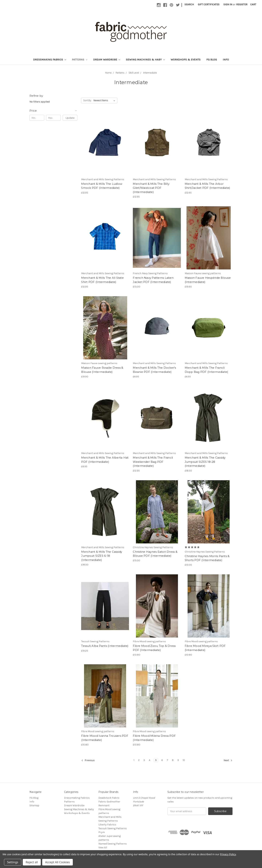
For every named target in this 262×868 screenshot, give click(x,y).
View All (103, 848)
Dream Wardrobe (107, 60)
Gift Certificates (209, 4)
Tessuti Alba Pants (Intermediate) (105, 646)
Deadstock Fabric (109, 798)
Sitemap (34, 805)
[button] (53, 111)
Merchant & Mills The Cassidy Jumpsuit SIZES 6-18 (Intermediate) (102, 556)
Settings (13, 862)
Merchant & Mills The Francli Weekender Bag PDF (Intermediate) (153, 462)
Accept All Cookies (57, 862)
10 (184, 760)
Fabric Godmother (109, 802)
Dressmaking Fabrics (50, 60)
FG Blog (212, 60)
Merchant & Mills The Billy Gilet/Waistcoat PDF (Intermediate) (151, 188)
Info (226, 60)
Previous (88, 760)
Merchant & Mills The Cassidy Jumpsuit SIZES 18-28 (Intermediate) (205, 462)
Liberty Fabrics (107, 825)
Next (228, 760)
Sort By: (87, 100)
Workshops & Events (186, 60)
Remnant (104, 805)
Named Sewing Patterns (113, 844)
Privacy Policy (228, 854)
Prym (102, 832)
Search (189, 4)
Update (70, 118)
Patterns (80, 60)
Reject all (32, 862)
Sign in (228, 4)
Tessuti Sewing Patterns (113, 828)
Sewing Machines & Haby (145, 60)
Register (242, 4)
